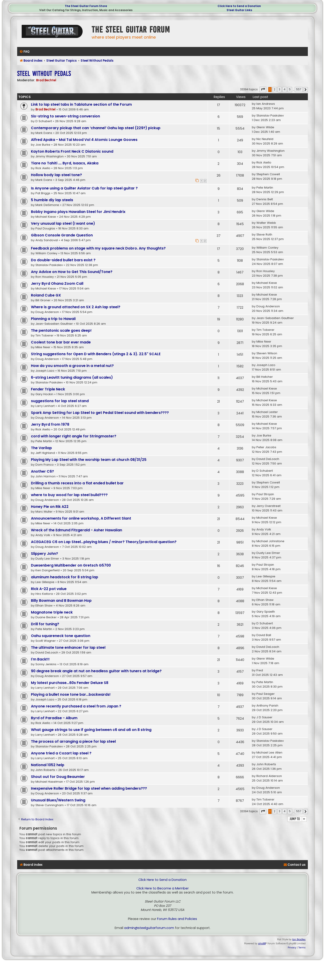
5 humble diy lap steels (52, 200)
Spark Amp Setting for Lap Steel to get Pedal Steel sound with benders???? (100, 413)
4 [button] (285, 89)
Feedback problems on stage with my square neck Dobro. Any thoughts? (98, 248)
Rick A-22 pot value (49, 589)
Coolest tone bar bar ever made (61, 342)
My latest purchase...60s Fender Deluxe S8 (70, 683)
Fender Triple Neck (48, 389)
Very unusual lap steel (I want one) (63, 223)
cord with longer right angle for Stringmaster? (74, 436)
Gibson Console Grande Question (62, 235)
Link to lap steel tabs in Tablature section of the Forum (81, 104)
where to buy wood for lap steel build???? (69, 495)
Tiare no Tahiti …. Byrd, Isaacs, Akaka (65, 163)
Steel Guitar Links (239, 10)
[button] (263, 90)
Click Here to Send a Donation (239, 6)
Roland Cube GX (46, 295)
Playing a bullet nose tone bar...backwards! (71, 694)
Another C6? (42, 471)
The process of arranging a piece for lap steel (73, 741)
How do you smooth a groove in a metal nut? (72, 366)
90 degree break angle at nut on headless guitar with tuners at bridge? (96, 671)
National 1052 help (48, 765)
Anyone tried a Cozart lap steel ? (61, 753)
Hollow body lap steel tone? (56, 175)
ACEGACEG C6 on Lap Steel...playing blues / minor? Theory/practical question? (104, 542)
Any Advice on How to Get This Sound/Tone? (72, 272)
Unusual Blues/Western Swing (58, 800)
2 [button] (275, 89)
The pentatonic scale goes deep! (61, 330)
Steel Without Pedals (44, 73)
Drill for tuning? (45, 624)
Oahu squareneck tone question (61, 636)
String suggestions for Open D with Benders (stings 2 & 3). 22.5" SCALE (96, 354)
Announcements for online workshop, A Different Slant (81, 518)
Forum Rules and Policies (177, 919)
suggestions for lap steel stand (60, 401)
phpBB (262, 944)
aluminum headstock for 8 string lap (65, 577)
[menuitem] (24, 52)
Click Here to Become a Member (162, 888)
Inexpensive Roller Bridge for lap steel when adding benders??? (89, 788)
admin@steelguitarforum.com (149, 928)
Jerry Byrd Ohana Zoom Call (57, 283)
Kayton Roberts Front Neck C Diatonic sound (72, 151)
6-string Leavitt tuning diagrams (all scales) (72, 377)
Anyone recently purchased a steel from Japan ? (76, 706)
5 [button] (290, 89)
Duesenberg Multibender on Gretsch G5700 (71, 565)
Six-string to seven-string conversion (65, 116)
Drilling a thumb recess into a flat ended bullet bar (77, 483)
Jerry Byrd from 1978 (50, 424)
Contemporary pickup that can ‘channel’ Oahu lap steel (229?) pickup (96, 128)
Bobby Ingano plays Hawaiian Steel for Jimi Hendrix (78, 212)
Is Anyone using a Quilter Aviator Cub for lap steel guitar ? (84, 188)
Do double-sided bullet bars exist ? (63, 260)
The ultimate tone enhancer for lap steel (68, 647)
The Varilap (41, 448)
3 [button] (280, 89)
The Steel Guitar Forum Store (86, 6)
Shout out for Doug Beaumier (58, 777)
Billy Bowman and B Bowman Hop (61, 601)
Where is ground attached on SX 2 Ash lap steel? (76, 307)
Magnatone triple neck (52, 612)
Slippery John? (44, 554)
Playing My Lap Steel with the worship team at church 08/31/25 (89, 460)
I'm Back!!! (40, 659)
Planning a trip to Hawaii (53, 319)
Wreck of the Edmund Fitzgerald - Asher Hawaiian (77, 530)
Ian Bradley (299, 939)
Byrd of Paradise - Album (54, 718)
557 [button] (299, 89)
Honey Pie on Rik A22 (50, 507)
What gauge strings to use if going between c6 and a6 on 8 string (91, 730)
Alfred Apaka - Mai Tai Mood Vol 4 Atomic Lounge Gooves (84, 140)
